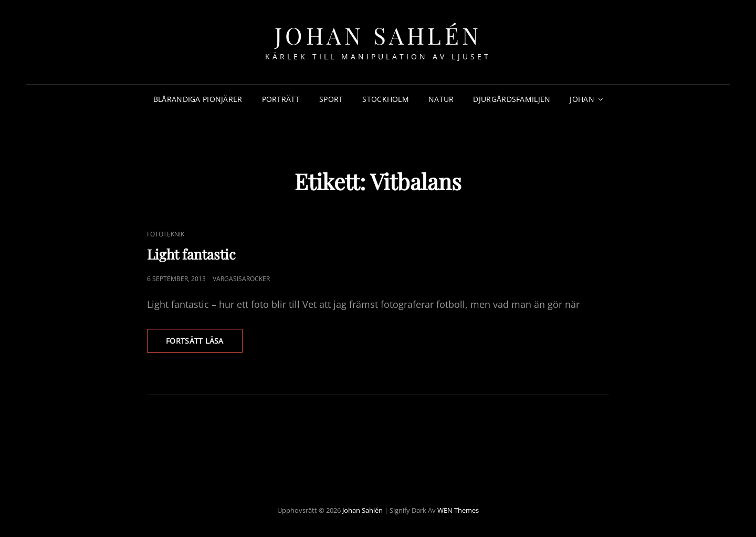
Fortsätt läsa (204, 344)
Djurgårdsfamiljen (512, 99)
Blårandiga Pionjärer (198, 99)
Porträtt (281, 99)
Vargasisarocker (241, 279)
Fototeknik (166, 234)
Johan (582, 99)
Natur (441, 99)
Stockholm (386, 99)
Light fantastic (191, 254)
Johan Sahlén (378, 35)
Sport (331, 99)
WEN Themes (458, 510)
